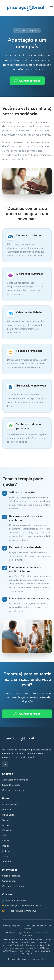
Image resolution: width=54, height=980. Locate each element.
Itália (5, 836)
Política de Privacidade (18, 959)
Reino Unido (8, 815)
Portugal (7, 810)
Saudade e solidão (11, 785)
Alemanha (7, 825)
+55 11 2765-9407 (16, 901)
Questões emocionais (13, 790)
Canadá (6, 820)
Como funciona (9, 881)
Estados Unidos (10, 804)
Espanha (6, 830)
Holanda (6, 851)
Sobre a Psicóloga (11, 876)
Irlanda (6, 846)
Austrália (7, 861)
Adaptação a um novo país (15, 780)
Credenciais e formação (14, 886)
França (5, 841)
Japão (5, 856)
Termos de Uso (39, 959)
